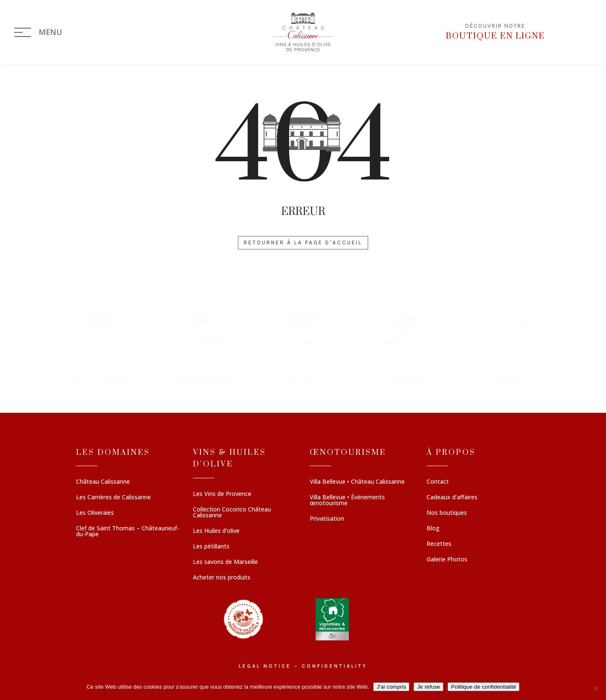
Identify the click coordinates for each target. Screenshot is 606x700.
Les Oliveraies (95, 513)
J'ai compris (391, 687)
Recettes (439, 544)
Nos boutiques (447, 513)
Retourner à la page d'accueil (303, 243)
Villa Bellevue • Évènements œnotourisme (347, 501)
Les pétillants (211, 547)
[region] (303, 348)
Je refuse (428, 687)
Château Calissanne (103, 482)
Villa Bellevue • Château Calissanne (357, 482)
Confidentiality (335, 666)
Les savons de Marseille (225, 562)
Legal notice (265, 666)
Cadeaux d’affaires (452, 498)
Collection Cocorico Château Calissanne (232, 513)
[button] (101, 348)
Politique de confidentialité (483, 687)
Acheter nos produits (222, 578)
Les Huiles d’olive (216, 531)
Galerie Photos (447, 560)
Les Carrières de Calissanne (113, 498)
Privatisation (327, 519)
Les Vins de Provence (222, 494)
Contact (438, 482)
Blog (433, 529)
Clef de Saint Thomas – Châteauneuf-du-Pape (128, 532)
